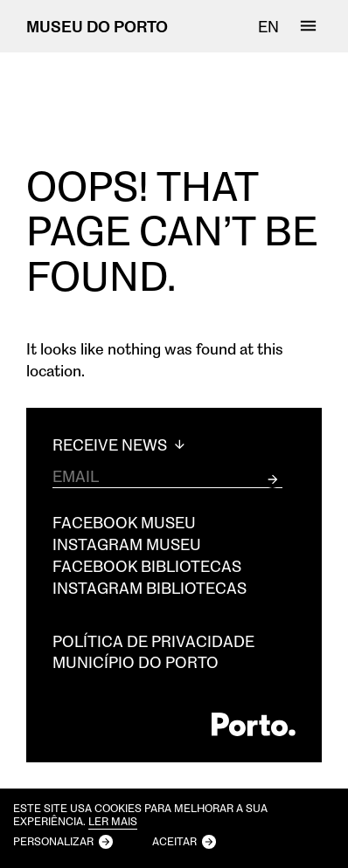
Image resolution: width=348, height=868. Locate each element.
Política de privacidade (153, 641)
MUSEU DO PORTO (97, 26)
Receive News (120, 445)
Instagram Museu (127, 544)
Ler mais (113, 821)
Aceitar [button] (174, 841)
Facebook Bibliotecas (147, 566)
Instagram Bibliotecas (150, 588)
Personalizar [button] (53, 841)
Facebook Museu (124, 522)
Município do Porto (136, 662)
